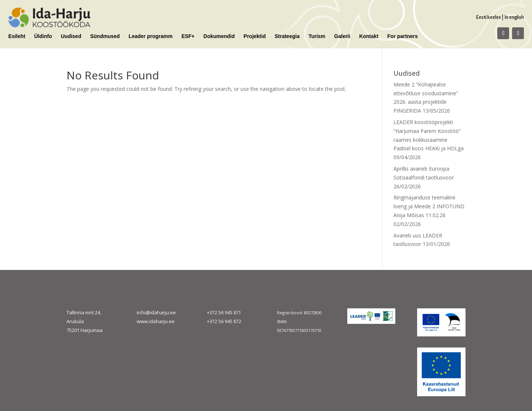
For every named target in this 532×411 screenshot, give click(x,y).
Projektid (255, 36)
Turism (317, 36)
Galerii (342, 36)
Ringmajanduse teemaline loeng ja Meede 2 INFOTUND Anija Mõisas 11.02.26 (429, 206)
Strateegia (287, 36)
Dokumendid (219, 36)
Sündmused (105, 36)
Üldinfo (43, 36)
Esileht (17, 36)
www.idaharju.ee (156, 321)
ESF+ (188, 36)
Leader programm (151, 36)
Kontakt (369, 36)
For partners (402, 36)
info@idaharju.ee (156, 312)
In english (514, 17)
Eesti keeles (488, 17)
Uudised (71, 36)
